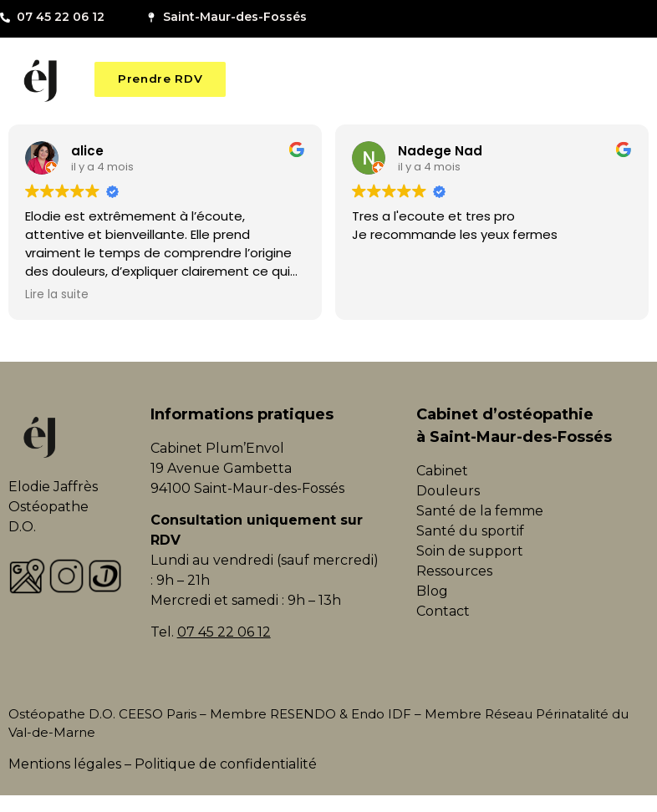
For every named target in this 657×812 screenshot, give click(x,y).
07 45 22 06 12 (224, 632)
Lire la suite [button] (57, 295)
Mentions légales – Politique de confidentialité (163, 764)
